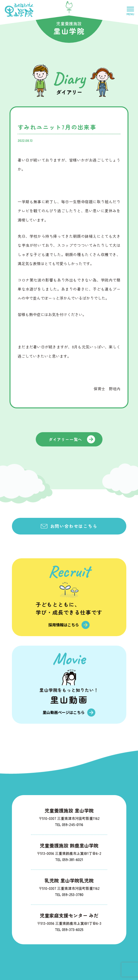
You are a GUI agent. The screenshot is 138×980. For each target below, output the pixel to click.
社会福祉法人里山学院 (19, 10)
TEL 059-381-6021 (69, 859)
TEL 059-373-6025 (69, 929)
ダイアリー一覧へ (65, 439)
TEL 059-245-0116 (69, 824)
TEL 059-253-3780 (69, 894)
